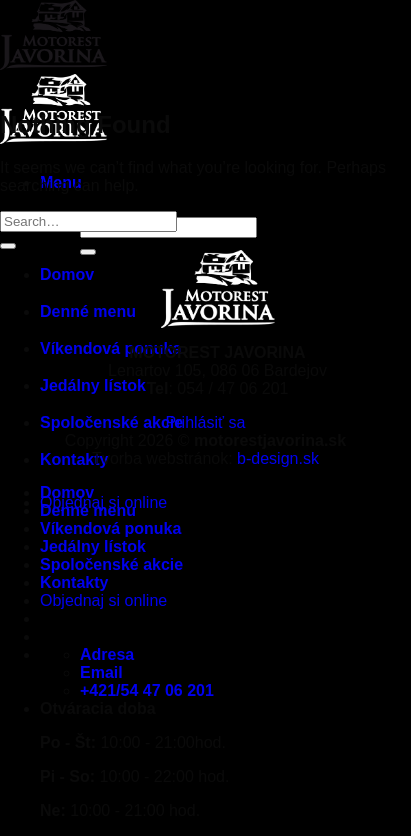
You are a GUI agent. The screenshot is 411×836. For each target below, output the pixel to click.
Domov (67, 492)
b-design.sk (278, 458)
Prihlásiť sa (206, 422)
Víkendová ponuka (110, 528)
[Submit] (8, 246)
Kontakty (74, 459)
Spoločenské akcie (111, 422)
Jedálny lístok (93, 546)
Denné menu (88, 510)
